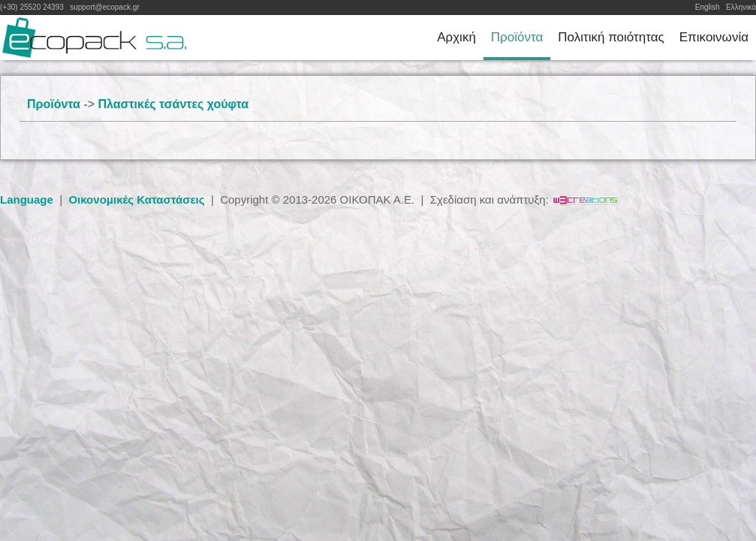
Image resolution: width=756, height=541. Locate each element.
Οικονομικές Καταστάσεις (136, 199)
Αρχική (456, 37)
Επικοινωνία (714, 37)
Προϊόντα (517, 37)
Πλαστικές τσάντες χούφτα (173, 104)
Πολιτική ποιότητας (611, 37)
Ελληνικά (741, 7)
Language (27, 199)
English (708, 7)
